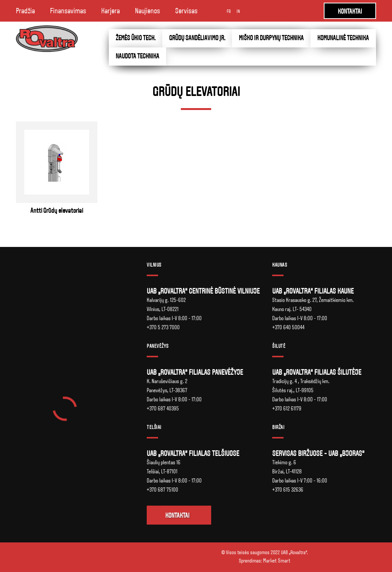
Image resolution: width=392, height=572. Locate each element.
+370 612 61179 (287, 409)
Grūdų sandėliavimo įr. (197, 38)
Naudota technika (137, 56)
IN (238, 11)
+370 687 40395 (163, 409)
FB (229, 11)
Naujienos (147, 11)
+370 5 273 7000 (163, 327)
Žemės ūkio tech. (136, 38)
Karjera (111, 11)
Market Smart (277, 561)
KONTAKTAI (350, 12)
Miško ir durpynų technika (271, 38)
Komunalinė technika (343, 38)
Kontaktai (177, 516)
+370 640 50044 (288, 327)
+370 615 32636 (288, 490)
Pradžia (25, 11)
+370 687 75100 (162, 490)
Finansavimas (68, 11)
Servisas (186, 11)
